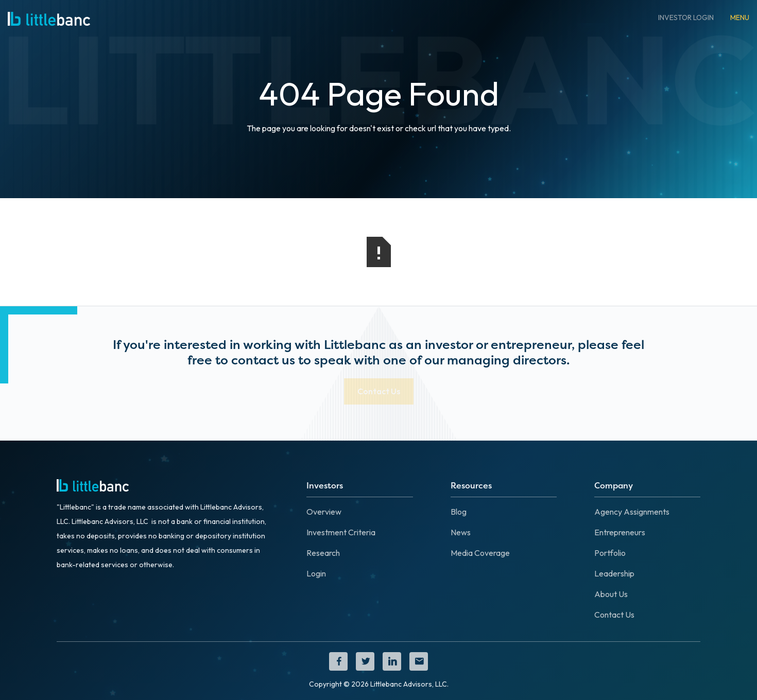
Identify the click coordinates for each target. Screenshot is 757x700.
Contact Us (614, 615)
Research (323, 553)
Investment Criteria (341, 532)
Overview (324, 512)
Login (316, 573)
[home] (49, 17)
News (461, 532)
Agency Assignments (632, 512)
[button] (740, 17)
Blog (459, 512)
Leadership (614, 573)
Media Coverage (480, 553)
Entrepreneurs (620, 532)
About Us (611, 594)
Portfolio (610, 553)
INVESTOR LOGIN (686, 17)
